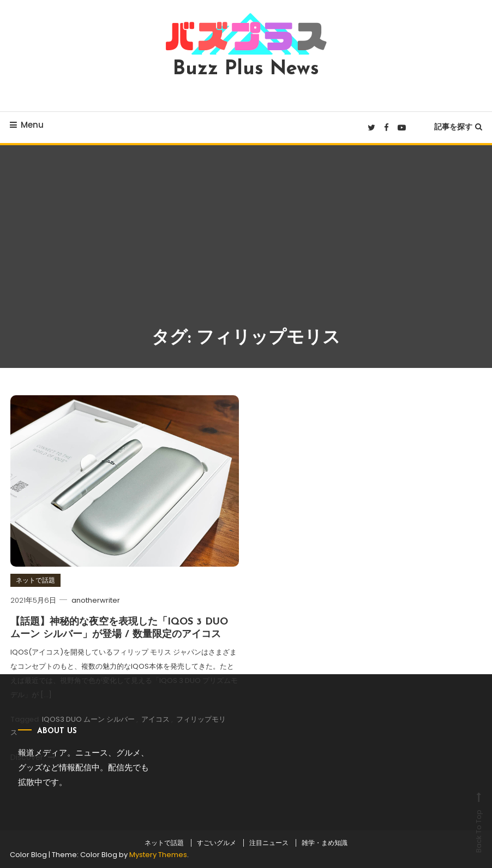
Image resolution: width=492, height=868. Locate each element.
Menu (27, 125)
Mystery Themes (158, 855)
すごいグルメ (217, 843)
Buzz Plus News (246, 69)
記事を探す (458, 127)
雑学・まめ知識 (325, 843)
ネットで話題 (35, 580)
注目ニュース (269, 843)
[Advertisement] (246, 243)
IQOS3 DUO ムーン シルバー (88, 719)
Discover (33, 757)
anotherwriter (96, 600)
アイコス (155, 719)
